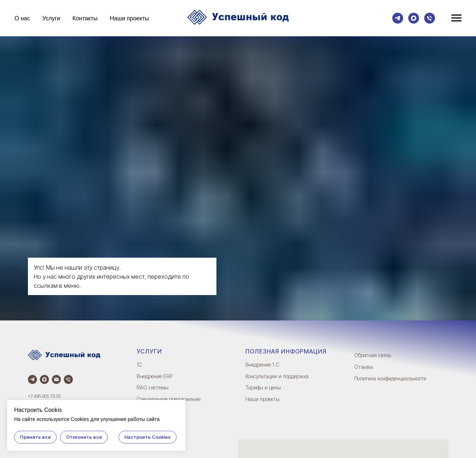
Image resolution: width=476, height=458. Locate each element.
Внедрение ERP (155, 376)
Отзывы (364, 367)
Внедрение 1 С (262, 365)
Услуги (51, 18)
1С (139, 365)
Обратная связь (373, 355)
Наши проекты (129, 18)
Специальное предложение (169, 399)
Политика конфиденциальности (390, 378)
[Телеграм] (398, 18)
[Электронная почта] (56, 379)
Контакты (85, 18)
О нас (22, 18)
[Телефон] (430, 18)
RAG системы (153, 387)
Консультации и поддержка (277, 376)
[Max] (414, 18)
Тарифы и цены (263, 387)
